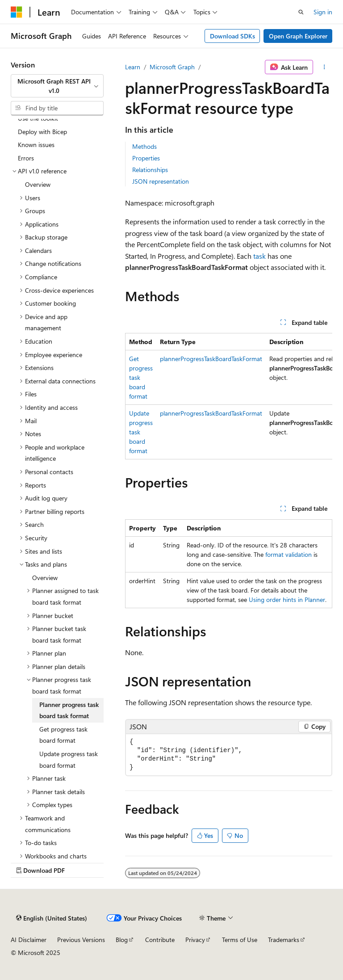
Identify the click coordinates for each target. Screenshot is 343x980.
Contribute (160, 940)
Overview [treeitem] (38, 184)
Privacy (195, 940)
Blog (122, 940)
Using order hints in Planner (287, 599)
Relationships (150, 170)
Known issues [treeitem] (36, 145)
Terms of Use (240, 940)
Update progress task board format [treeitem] (69, 759)
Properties (146, 158)
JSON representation (161, 181)
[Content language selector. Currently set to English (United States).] (52, 918)
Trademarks (284, 940)
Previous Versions (81, 940)
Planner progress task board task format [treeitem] (69, 710)
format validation (289, 554)
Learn (133, 67)
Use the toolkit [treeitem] (38, 118)
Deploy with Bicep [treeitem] (42, 132)
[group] (229, 396)
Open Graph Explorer (298, 36)
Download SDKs (232, 36)
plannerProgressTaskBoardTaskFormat (211, 359)
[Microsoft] (17, 12)
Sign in (323, 12)
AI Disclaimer (29, 940)
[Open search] (301, 12)
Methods (144, 146)
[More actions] (324, 67)
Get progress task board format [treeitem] (63, 735)
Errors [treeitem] (26, 158)
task (259, 256)
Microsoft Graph (172, 67)
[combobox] (57, 86)
